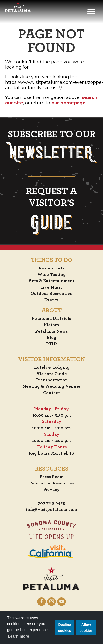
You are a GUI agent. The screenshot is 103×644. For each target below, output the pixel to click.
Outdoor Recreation (52, 294)
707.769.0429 (52, 503)
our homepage (69, 103)
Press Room (52, 477)
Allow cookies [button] (86, 628)
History (52, 325)
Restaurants (51, 268)
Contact (51, 393)
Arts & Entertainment (51, 281)
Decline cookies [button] (65, 628)
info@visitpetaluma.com (51, 510)
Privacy (51, 490)
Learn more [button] (18, 636)
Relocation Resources (51, 483)
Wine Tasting (52, 275)
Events (51, 300)
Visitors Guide (52, 374)
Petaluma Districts (51, 319)
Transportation (52, 380)
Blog (52, 338)
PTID (51, 344)
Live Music (51, 287)
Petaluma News (51, 331)
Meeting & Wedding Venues (51, 386)
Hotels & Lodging (51, 367)
